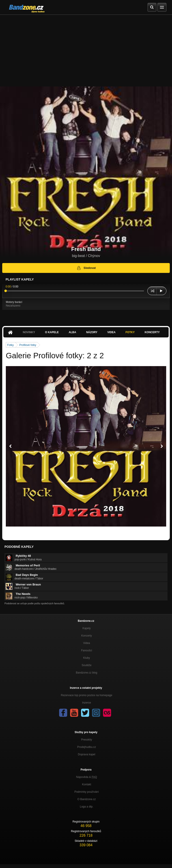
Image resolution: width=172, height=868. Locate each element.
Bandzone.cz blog (87, 673)
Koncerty (152, 332)
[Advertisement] (86, 48)
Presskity (87, 740)
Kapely (87, 628)
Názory (92, 332)
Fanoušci (87, 650)
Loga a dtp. (86, 807)
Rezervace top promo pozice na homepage (87, 695)
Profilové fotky (28, 345)
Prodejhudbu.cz (87, 747)
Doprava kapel (87, 754)
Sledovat (86, 268)
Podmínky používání (87, 792)
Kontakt (87, 784)
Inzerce (87, 703)
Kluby (86, 658)
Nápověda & (87, 777)
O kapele (52, 332)
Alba (72, 332)
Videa (111, 332)
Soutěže (86, 665)
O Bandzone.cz (86, 799)
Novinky (29, 332)
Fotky (130, 332)
